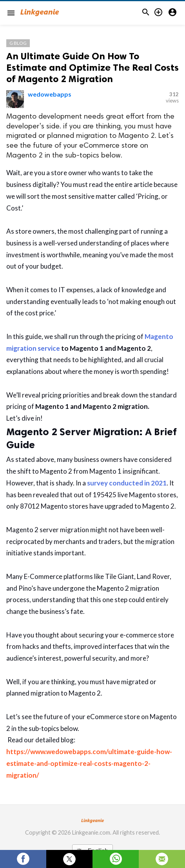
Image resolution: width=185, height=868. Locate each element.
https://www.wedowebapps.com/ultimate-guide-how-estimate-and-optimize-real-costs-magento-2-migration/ (89, 763)
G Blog (18, 43)
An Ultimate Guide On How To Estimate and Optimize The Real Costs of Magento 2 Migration (92, 67)
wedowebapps (50, 94)
